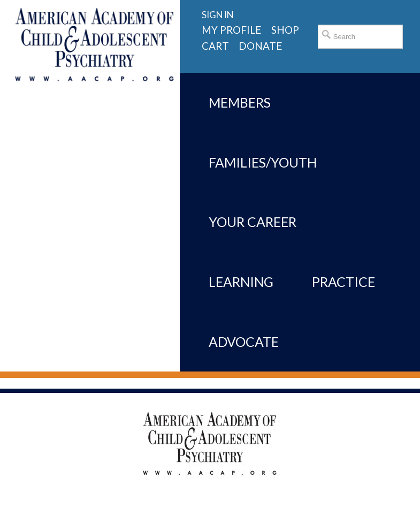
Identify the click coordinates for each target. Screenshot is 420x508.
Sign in (217, 15)
